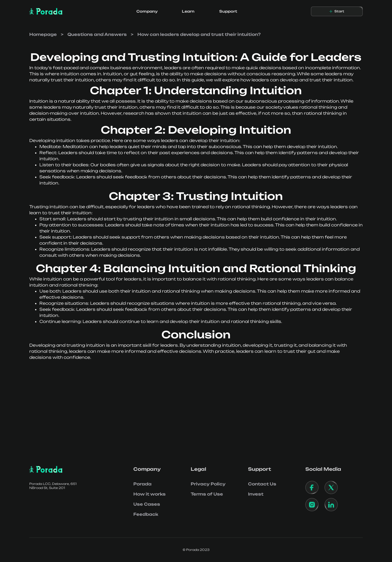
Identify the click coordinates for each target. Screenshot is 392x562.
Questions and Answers (97, 34)
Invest (256, 494)
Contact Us (262, 484)
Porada (142, 484)
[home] (46, 11)
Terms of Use (207, 494)
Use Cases (147, 504)
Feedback (146, 514)
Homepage (43, 34)
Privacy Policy (208, 484)
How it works (150, 494)
